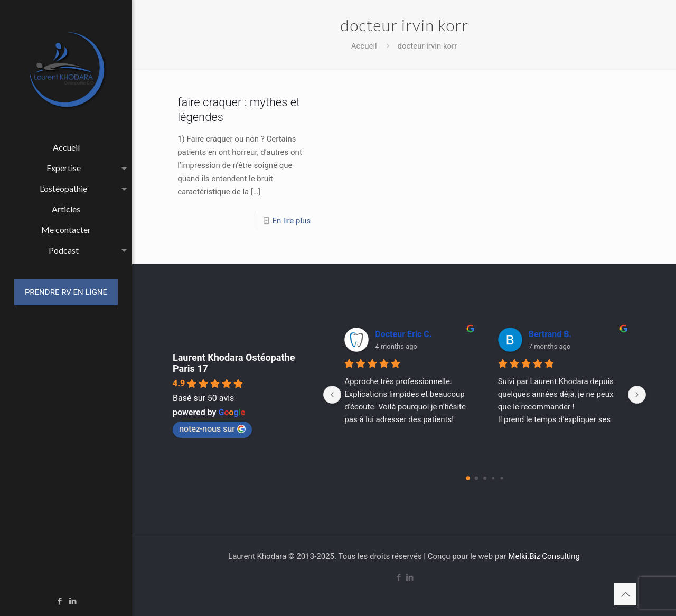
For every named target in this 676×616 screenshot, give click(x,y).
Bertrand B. (550, 334)
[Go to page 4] (501, 478)
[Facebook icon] (60, 601)
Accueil (364, 46)
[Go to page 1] (476, 478)
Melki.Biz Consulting (544, 556)
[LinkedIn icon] (73, 601)
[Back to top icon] (625, 594)
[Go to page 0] (468, 478)
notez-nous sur (212, 429)
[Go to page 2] (485, 478)
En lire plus (292, 221)
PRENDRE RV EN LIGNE (66, 292)
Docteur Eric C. (403, 334)
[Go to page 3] (493, 478)
